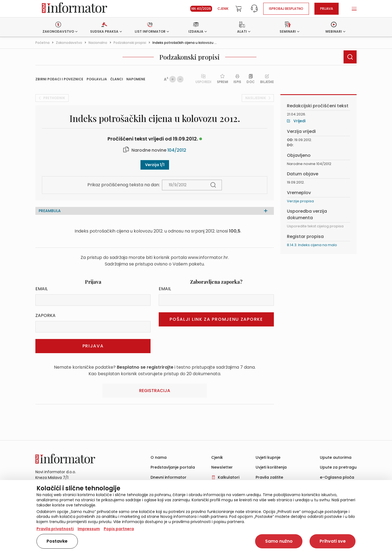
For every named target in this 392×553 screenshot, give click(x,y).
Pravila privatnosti (55, 529)
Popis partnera (119, 529)
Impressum (89, 529)
